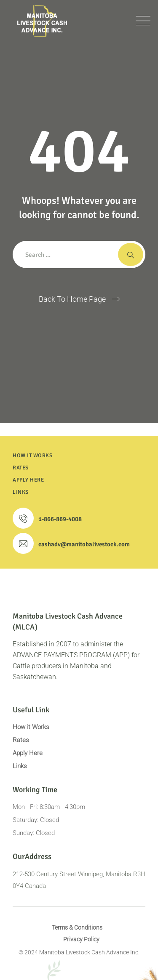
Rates (21, 740)
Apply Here (28, 753)
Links (20, 766)
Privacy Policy (81, 939)
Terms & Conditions (77, 927)
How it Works (31, 727)
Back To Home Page (72, 299)
